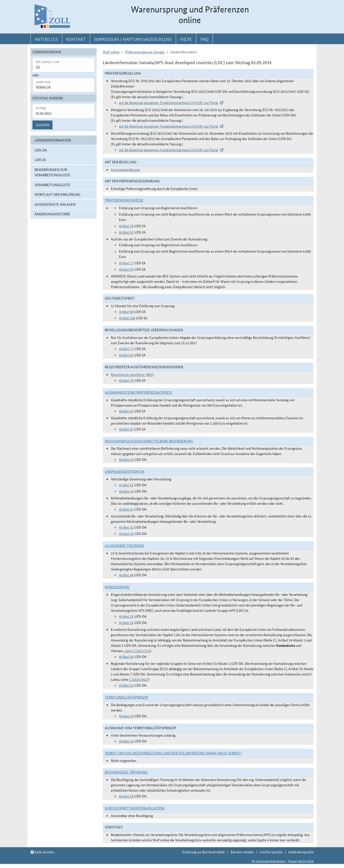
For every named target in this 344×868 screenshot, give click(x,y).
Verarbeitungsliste (52, 185)
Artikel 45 (126, 533)
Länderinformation (53, 140)
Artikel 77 (126, 263)
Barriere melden (242, 852)
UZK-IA (40, 160)
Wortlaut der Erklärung (57, 194)
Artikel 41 (126, 485)
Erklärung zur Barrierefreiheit (203, 852)
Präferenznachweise (124, 200)
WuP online (111, 52)
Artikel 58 (126, 796)
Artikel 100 (127, 318)
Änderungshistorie (52, 214)
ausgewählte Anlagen (55, 204)
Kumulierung (117, 587)
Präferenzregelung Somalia (145, 52)
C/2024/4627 (139, 679)
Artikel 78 (126, 226)
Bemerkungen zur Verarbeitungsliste (52, 172)
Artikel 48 (126, 575)
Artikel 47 (126, 509)
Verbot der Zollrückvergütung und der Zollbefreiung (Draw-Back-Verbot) (173, 753)
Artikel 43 (126, 459)
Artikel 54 (126, 622)
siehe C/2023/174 (137, 651)
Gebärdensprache (301, 852)
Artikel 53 (126, 616)
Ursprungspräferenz (125, 169)
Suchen (42, 125)
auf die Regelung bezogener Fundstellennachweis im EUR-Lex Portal (169, 102)
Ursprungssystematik (125, 471)
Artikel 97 (126, 411)
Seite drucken (42, 852)
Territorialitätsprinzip (126, 697)
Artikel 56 (126, 656)
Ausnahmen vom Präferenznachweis (138, 392)
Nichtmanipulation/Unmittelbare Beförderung (149, 441)
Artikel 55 (126, 685)
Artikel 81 (126, 355)
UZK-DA (41, 150)
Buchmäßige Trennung (126, 772)
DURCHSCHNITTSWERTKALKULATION (135, 808)
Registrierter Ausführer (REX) (132, 374)
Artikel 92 (126, 232)
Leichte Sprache (271, 852)
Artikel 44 (126, 491)
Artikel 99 (126, 311)
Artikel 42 (126, 716)
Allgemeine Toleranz (124, 545)
